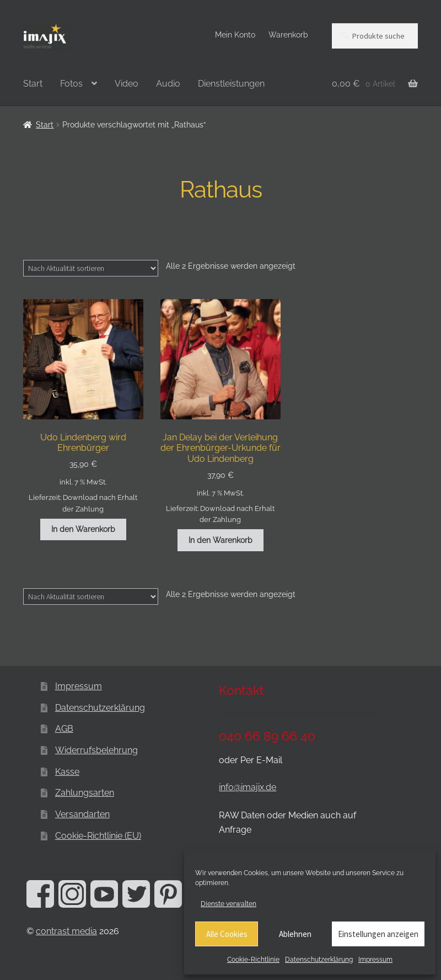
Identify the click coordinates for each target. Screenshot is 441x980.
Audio (168, 84)
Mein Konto (235, 35)
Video (127, 84)
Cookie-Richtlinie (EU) (98, 836)
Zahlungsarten (85, 793)
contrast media (66, 931)
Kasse (67, 772)
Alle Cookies (227, 934)
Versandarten (82, 814)
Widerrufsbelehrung (96, 750)
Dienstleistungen (231, 84)
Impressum (375, 960)
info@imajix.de (248, 787)
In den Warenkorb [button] (83, 529)
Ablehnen (295, 934)
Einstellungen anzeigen (378, 934)
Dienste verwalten (228, 904)
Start (33, 84)
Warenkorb (288, 35)
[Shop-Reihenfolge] (91, 268)
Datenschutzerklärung (319, 960)
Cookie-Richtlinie (253, 960)
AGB (64, 729)
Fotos (71, 84)
